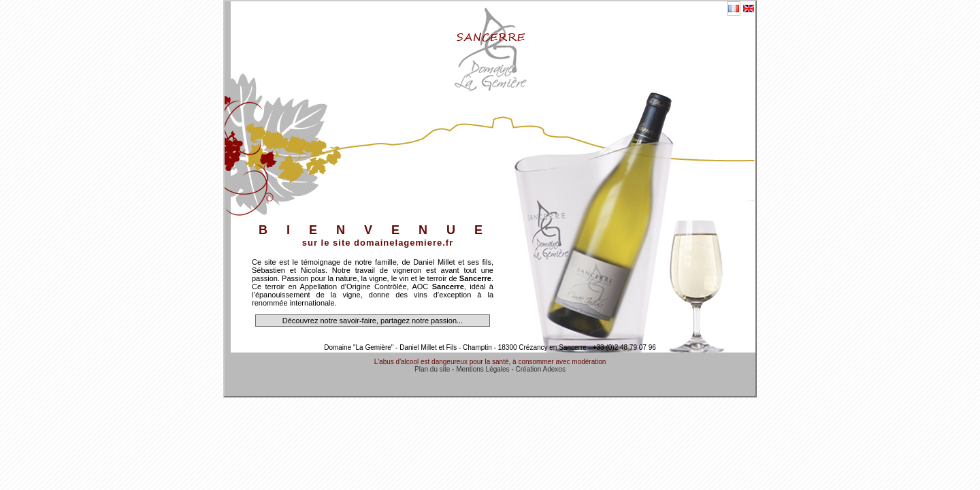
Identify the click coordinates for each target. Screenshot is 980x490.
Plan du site (432, 369)
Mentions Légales (483, 369)
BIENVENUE (380, 230)
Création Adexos (541, 369)
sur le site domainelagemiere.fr (378, 243)
